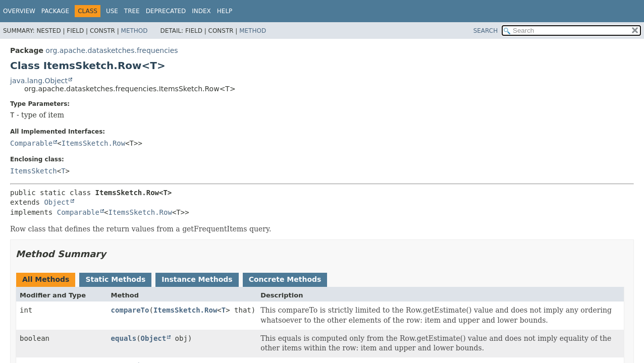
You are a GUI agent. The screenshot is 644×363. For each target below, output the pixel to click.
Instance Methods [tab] (197, 279)
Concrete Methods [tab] (285, 279)
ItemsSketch (34, 171)
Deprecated (166, 11)
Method (135, 31)
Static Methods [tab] (115, 279)
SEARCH (486, 31)
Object (57, 202)
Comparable (31, 143)
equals (124, 338)
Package (55, 11)
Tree (132, 11)
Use (112, 11)
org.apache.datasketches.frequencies (112, 50)
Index (201, 11)
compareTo (130, 310)
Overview (19, 11)
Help (225, 11)
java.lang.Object (39, 81)
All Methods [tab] (46, 279)
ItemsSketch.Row (93, 143)
